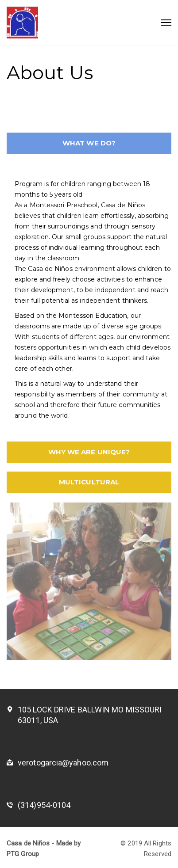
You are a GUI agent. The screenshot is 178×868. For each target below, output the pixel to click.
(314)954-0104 (44, 805)
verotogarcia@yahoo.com (63, 763)
